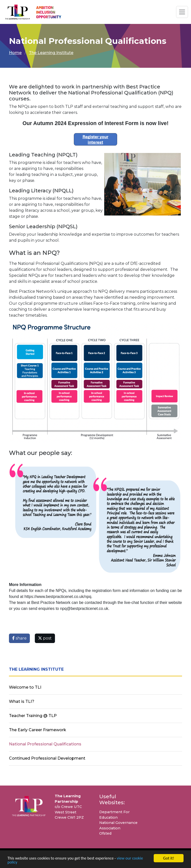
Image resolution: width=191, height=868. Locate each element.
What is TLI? (22, 701)
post (45, 638)
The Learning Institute (51, 53)
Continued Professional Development (47, 758)
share (19, 638)
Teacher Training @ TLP (33, 716)
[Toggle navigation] (182, 12)
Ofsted (105, 833)
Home (15, 53)
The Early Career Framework (38, 730)
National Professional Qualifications (45, 744)
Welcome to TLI (25, 687)
